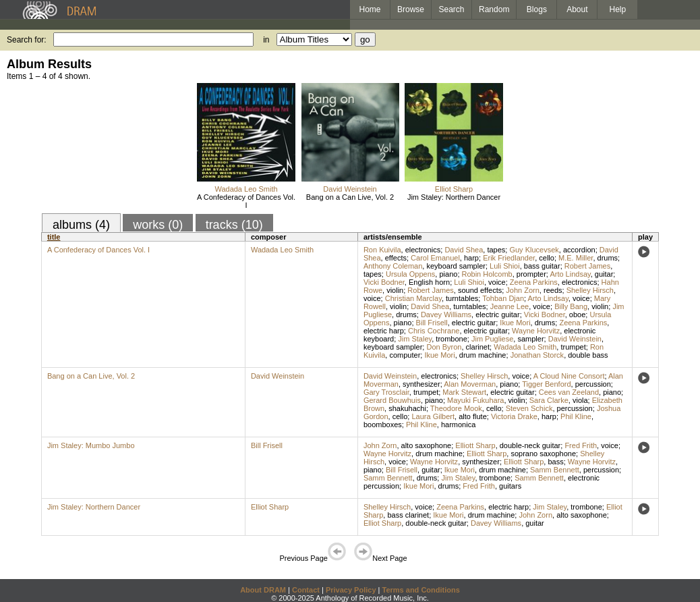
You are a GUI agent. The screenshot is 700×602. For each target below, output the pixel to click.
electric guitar (497, 314)
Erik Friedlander (509, 258)
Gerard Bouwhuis (392, 400)
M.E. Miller (576, 258)
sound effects (480, 290)
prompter (531, 274)
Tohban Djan (503, 298)
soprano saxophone (543, 454)
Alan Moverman (470, 384)
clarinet (478, 347)
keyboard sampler (456, 266)
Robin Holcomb (487, 274)
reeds (553, 290)
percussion (593, 384)
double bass (588, 355)
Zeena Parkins (534, 282)
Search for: (27, 40)
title (54, 237)
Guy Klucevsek (534, 250)
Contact (306, 590)
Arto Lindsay (570, 274)
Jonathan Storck (537, 355)
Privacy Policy (351, 590)
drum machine (483, 355)
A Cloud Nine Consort (569, 376)
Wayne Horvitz (536, 331)
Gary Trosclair (386, 392)
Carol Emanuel (435, 258)
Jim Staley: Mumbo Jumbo (91, 445)
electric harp (384, 331)
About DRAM (263, 590)
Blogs (537, 9)
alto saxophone (427, 445)
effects (396, 258)
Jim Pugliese (492, 339)
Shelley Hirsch (590, 290)
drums (608, 258)
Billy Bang (571, 306)
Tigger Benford (546, 384)
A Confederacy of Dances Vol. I (246, 201)
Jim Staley (415, 339)
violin (395, 290)
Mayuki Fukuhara (475, 400)
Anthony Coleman (393, 266)
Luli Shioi (505, 266)
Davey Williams (446, 314)
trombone (451, 339)
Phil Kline (576, 416)
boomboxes (383, 425)
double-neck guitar (530, 445)
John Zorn (523, 290)
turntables (462, 298)
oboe (577, 314)
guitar (604, 274)
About (577, 9)
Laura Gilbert (433, 416)
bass (555, 462)
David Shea (464, 250)
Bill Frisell (432, 323)
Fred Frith (581, 445)
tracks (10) (234, 225)
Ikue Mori (515, 323)
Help (618, 9)
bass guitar (542, 266)
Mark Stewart (464, 392)
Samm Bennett (555, 470)
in (266, 40)
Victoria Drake (514, 416)
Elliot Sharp (454, 189)
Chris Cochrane (434, 331)
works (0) (158, 225)
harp (471, 258)
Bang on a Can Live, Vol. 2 (350, 197)
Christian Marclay (413, 298)
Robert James (587, 266)
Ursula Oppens (410, 274)
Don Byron (444, 347)
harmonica (458, 425)
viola (580, 400)
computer (405, 355)
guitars (510, 486)
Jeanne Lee (510, 306)
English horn (429, 282)
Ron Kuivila (382, 250)
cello (547, 258)
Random (494, 9)
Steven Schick (529, 408)
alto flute (473, 416)
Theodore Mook (456, 408)
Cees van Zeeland (569, 392)
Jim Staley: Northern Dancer (454, 197)
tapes (496, 250)
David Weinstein (350, 189)
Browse (411, 9)
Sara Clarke (549, 400)
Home (370, 9)
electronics (423, 250)
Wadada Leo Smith (246, 189)
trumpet (573, 347)
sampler (530, 339)
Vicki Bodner (384, 282)
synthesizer (421, 384)
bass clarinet (408, 515)
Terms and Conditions (421, 590)
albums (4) (81, 225)
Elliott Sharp (475, 445)
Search (452, 9)
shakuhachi (407, 408)
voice (497, 282)
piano (448, 274)
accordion (579, 250)
